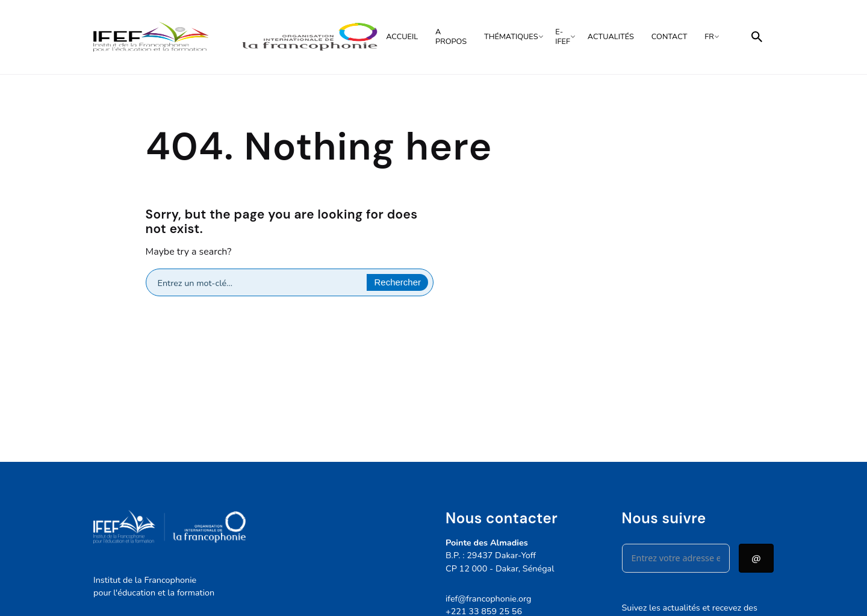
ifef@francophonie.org (488, 599)
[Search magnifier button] (397, 282)
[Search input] (260, 282)
